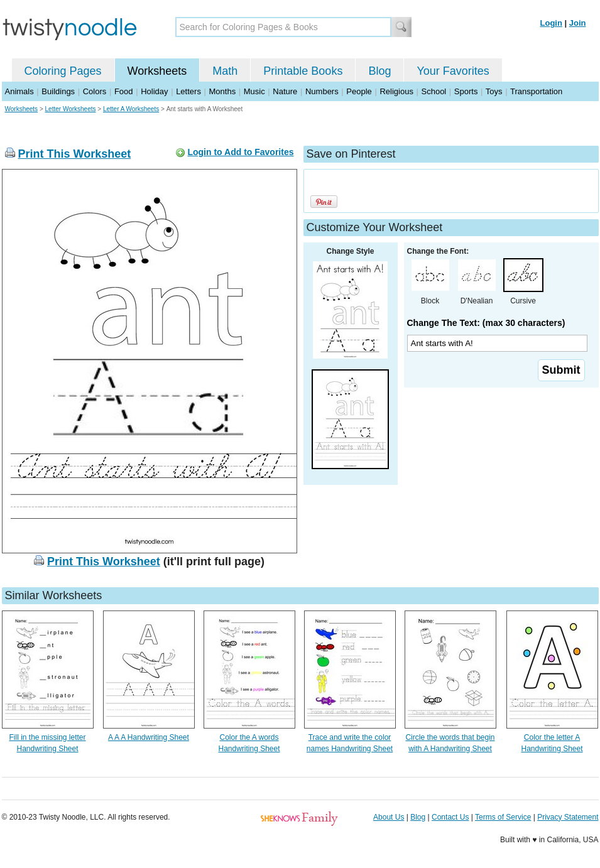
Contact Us (450, 817)
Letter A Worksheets (131, 109)
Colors (95, 91)
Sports (466, 91)
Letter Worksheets (71, 109)
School (434, 91)
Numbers (322, 91)
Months (223, 91)
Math (225, 71)
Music (254, 91)
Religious (396, 91)
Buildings (58, 91)
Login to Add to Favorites (240, 152)
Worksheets (157, 71)
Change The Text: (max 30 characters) (486, 323)
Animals (19, 91)
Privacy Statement (568, 817)
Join (578, 23)
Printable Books (303, 71)
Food (124, 91)
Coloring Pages (63, 71)
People (359, 91)
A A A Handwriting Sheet (149, 737)
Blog (379, 71)
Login (551, 23)
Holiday (154, 91)
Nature (285, 91)
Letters (188, 91)
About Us (389, 817)
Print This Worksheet (75, 154)
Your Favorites (453, 71)
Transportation (536, 91)
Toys (494, 91)
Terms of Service (503, 817)
